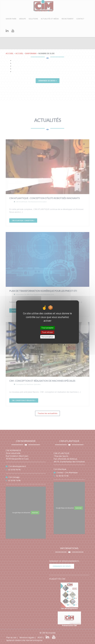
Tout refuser (47, 332)
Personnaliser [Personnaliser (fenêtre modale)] (47, 337)
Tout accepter (47, 328)
